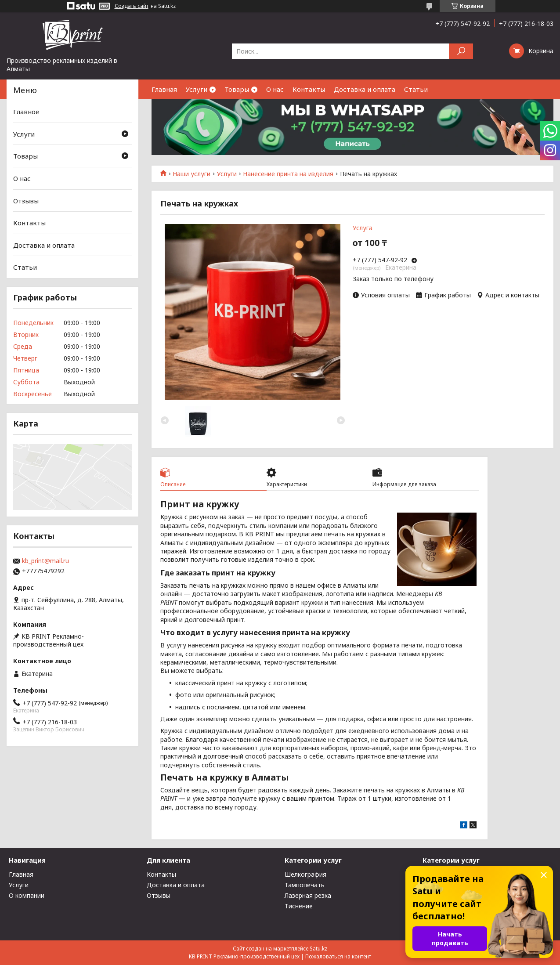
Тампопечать (305, 885)
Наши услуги (191, 174)
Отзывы (26, 200)
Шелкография (305, 874)
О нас (275, 89)
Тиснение (299, 906)
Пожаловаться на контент (338, 956)
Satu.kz (318, 949)
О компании (27, 895)
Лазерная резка (308, 895)
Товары (237, 89)
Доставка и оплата (365, 89)
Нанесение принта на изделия (288, 174)
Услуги (197, 89)
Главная (164, 89)
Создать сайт (132, 6)
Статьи (416, 89)
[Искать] (461, 51)
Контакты (309, 89)
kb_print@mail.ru (45, 561)
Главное (26, 112)
